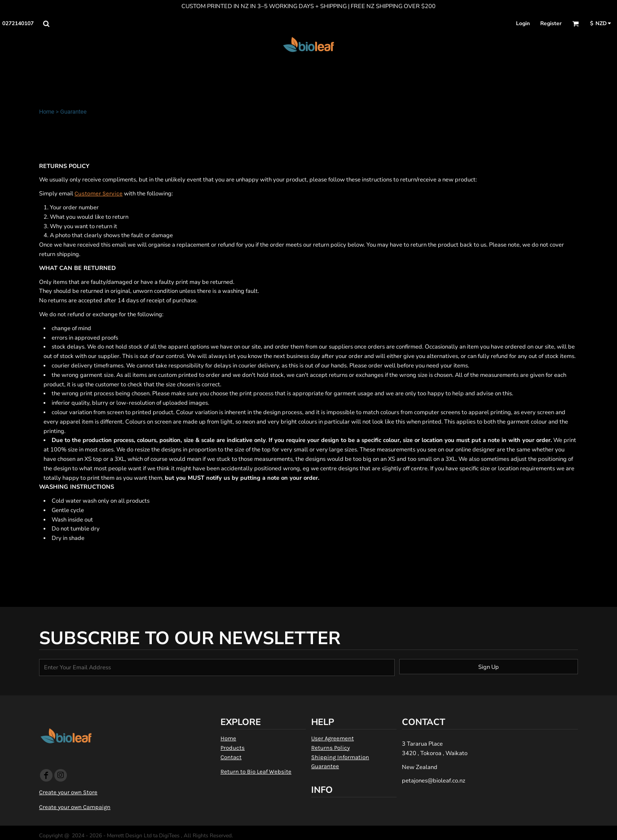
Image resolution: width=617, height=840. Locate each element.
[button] (46, 24)
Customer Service (99, 193)
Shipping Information (340, 757)
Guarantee (325, 766)
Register (551, 23)
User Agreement (333, 738)
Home (47, 112)
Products (233, 748)
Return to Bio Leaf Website (256, 771)
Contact (231, 757)
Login (523, 23)
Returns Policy (331, 748)
